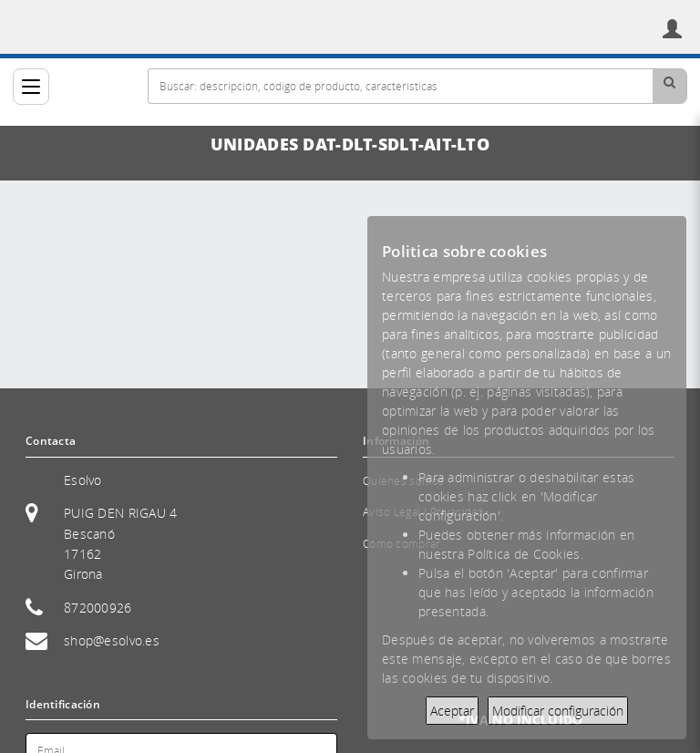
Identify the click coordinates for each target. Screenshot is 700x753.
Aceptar (452, 711)
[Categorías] (31, 87)
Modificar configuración (558, 711)
